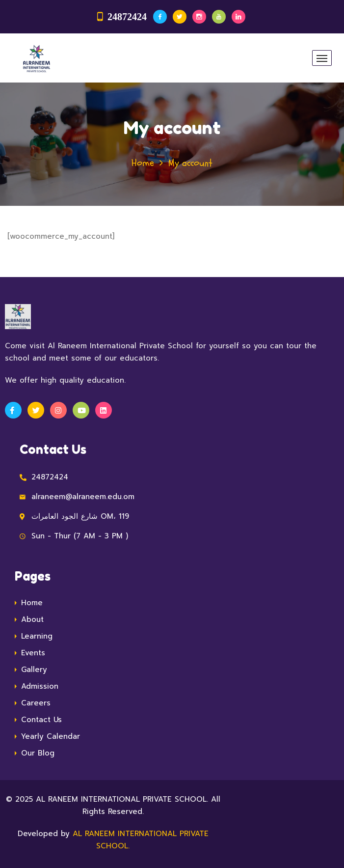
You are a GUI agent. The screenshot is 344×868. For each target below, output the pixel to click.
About (32, 619)
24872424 (127, 17)
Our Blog (38, 753)
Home (143, 163)
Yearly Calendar (51, 736)
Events (33, 653)
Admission (40, 686)
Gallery (34, 670)
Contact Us (41, 720)
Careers (36, 703)
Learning (37, 636)
